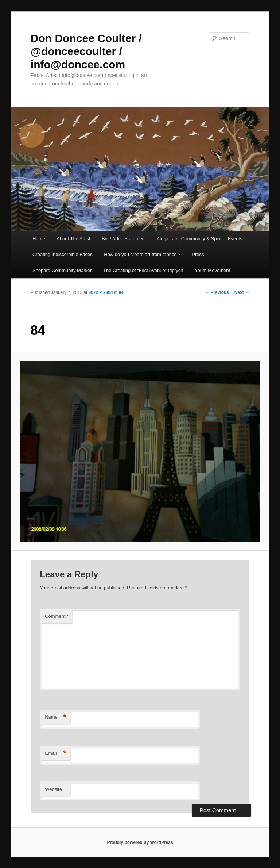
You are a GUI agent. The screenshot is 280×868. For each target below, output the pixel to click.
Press (198, 254)
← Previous (217, 292)
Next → (242, 292)
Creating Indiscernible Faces (63, 254)
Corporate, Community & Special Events (200, 239)
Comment (57, 616)
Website (53, 789)
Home (39, 239)
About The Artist (73, 239)
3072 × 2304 (101, 292)
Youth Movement (212, 270)
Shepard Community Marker (62, 270)
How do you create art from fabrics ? (142, 254)
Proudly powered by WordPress (140, 842)
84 (121, 292)
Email (56, 754)
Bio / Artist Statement (124, 239)
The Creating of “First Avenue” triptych (143, 270)
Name (56, 717)
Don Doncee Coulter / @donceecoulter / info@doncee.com (86, 51)
